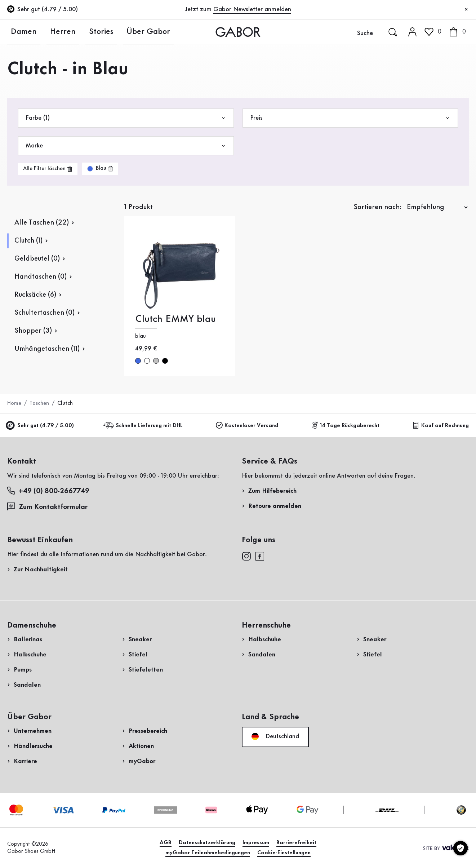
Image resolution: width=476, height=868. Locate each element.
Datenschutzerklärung (207, 843)
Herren (46, 32)
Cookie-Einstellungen (284, 853)
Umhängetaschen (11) (47, 349)
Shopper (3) (33, 331)
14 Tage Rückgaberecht (345, 426)
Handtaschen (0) (41, 277)
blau (138, 361)
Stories (75, 32)
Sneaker (140, 639)
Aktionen (141, 746)
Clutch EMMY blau (175, 319)
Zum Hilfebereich (272, 491)
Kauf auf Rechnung (441, 426)
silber (156, 361)
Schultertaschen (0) (45, 313)
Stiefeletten (146, 670)
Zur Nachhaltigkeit (41, 570)
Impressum (256, 843)
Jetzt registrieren (444, 96)
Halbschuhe (30, 655)
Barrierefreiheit (296, 843)
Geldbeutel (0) (37, 259)
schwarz (165, 361)
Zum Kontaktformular (48, 507)
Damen (17, 32)
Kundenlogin (432, 63)
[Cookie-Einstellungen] (461, 848)
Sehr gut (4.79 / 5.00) (41, 426)
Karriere (25, 761)
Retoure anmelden (275, 506)
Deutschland (275, 736)
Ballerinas (28, 639)
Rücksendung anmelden (392, 145)
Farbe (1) (126, 118)
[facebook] (260, 556)
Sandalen (27, 685)
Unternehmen (33, 731)
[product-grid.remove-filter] (100, 169)
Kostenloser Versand (247, 426)
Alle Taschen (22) (42, 223)
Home (14, 403)
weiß (147, 361)
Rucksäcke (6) (35, 295)
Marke (126, 146)
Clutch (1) (28, 241)
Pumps (23, 670)
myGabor (142, 761)
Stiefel (138, 655)
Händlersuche (33, 746)
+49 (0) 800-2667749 (48, 491)
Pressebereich (148, 731)
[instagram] (246, 556)
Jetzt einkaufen (440, 207)
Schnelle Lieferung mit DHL (144, 426)
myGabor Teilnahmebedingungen (208, 853)
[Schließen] (466, 10)
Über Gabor (112, 32)
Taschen (39, 403)
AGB (166, 843)
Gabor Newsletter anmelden (252, 9)
